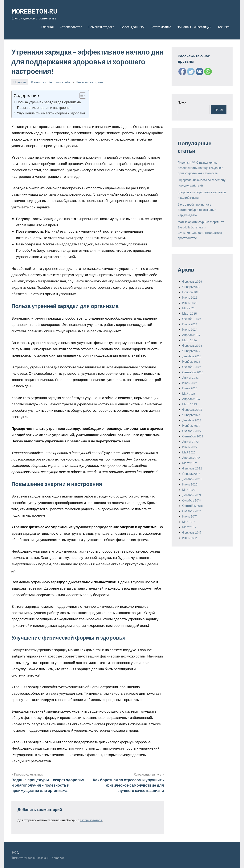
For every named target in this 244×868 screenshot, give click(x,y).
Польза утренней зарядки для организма (49, 102)
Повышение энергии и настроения (44, 108)
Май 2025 (189, 308)
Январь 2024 (191, 351)
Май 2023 (189, 393)
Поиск (182, 102)
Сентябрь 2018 (192, 506)
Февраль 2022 (192, 468)
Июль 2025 (190, 297)
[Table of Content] (83, 96)
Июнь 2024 (190, 329)
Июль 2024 (190, 324)
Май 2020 (189, 490)
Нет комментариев (90, 82)
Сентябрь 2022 (193, 436)
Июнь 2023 (190, 388)
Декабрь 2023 (192, 356)
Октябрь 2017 (191, 511)
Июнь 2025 (190, 303)
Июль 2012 (190, 538)
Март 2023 (189, 404)
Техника (224, 27)
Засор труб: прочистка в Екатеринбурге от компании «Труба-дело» (197, 210)
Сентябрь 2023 (193, 372)
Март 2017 (189, 527)
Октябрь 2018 (191, 500)
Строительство (71, 27)
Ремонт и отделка (101, 27)
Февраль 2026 (192, 281)
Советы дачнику (132, 27)
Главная (48, 27)
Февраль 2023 (192, 409)
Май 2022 (189, 452)
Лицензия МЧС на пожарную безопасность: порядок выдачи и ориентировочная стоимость (200, 168)
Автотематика (161, 27)
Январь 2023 (191, 415)
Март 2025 (189, 313)
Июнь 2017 (189, 516)
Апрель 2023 (191, 399)
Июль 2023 (190, 383)
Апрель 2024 (191, 335)
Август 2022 (191, 442)
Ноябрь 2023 (191, 361)
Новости (20, 82)
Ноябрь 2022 (191, 426)
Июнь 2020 (190, 484)
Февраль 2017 (192, 532)
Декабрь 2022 (192, 420)
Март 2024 (190, 340)
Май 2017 (189, 522)
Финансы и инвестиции (194, 27)
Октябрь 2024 (192, 319)
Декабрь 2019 (191, 495)
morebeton (64, 82)
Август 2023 (190, 377)
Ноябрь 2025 (191, 292)
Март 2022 (190, 463)
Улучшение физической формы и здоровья (51, 113)
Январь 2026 (191, 287)
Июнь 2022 (190, 447)
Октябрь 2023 (192, 367)
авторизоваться (91, 820)
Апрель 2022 (191, 458)
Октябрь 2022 (192, 431)
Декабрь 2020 (192, 479)
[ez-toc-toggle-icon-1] (81, 96)
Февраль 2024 (192, 345)
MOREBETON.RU (36, 11)
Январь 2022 (191, 474)
